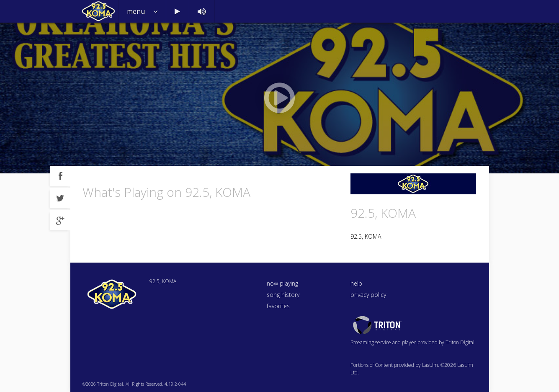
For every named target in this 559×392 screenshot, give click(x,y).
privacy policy (368, 295)
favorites (278, 306)
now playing (282, 283)
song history (283, 295)
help (356, 283)
